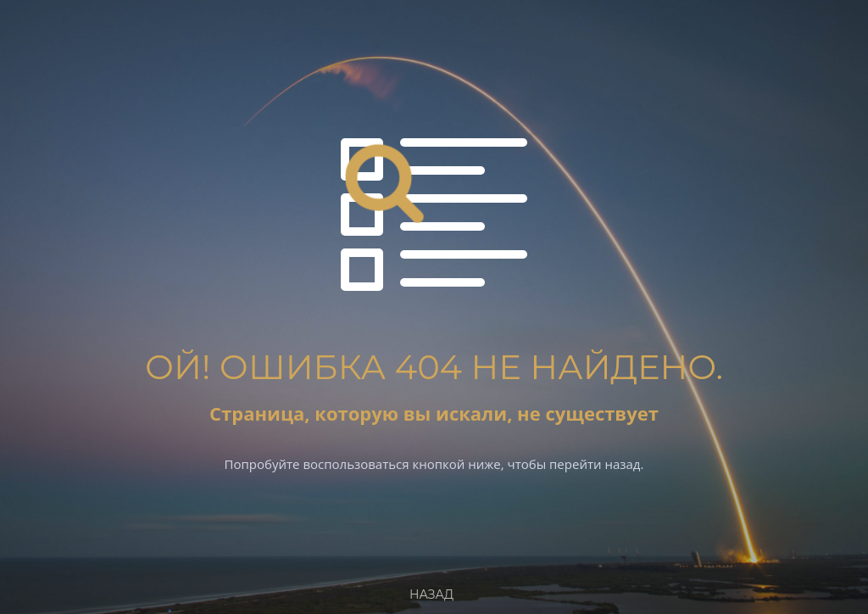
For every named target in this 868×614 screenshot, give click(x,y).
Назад (431, 594)
